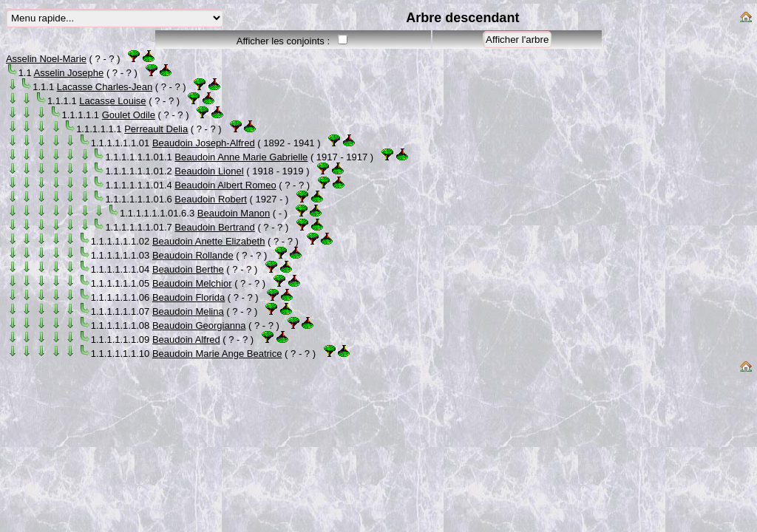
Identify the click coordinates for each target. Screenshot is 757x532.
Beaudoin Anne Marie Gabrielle (241, 157)
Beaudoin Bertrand (214, 227)
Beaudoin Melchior (192, 283)
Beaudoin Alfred (186, 340)
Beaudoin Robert (211, 199)
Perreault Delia (156, 129)
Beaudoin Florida (189, 297)
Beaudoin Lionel (209, 171)
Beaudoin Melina (188, 311)
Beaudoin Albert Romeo (225, 185)
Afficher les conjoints (281, 41)
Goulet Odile (129, 115)
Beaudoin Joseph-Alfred (204, 143)
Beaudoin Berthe (188, 269)
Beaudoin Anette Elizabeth (209, 241)
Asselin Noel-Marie (46, 59)
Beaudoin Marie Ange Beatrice (217, 354)
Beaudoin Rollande (193, 255)
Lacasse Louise (112, 101)
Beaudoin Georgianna (199, 325)
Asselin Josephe (69, 73)
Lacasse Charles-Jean (105, 87)
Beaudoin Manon (234, 213)
